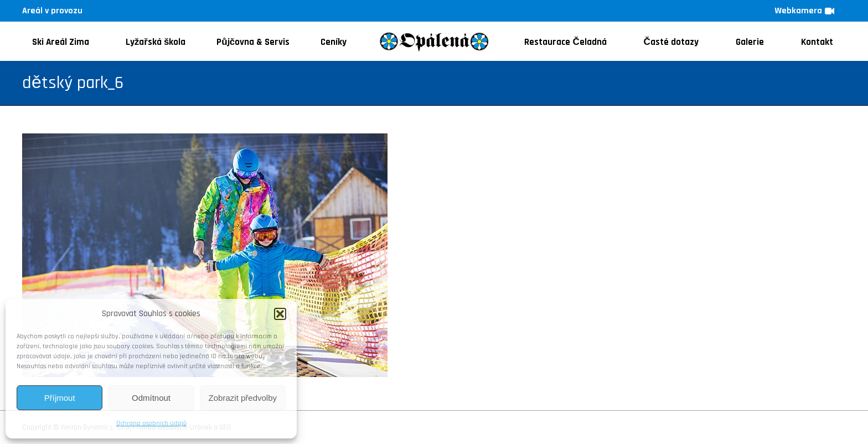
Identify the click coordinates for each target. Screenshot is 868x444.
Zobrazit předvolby (243, 398)
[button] (280, 314)
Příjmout (60, 398)
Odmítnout (151, 398)
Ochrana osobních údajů (151, 423)
